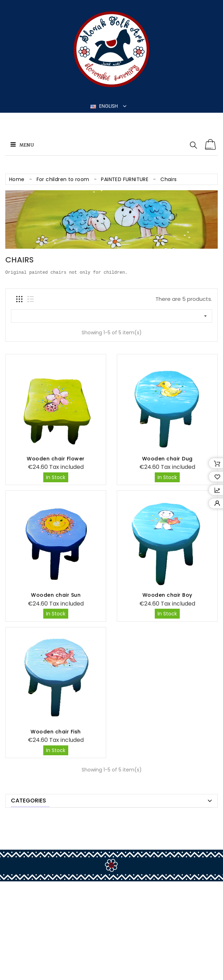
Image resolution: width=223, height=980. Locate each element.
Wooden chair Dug (167, 459)
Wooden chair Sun (56, 595)
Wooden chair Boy (167, 595)
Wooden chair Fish (56, 637)
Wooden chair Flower (56, 459)
